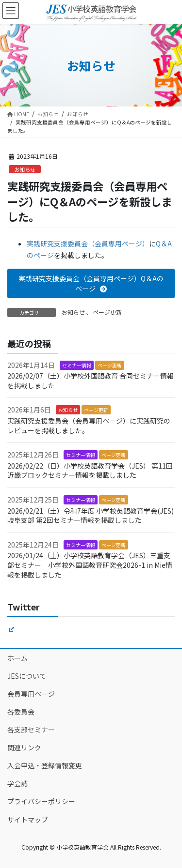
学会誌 (17, 783)
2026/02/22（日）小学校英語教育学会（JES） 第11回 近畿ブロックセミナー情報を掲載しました (90, 471)
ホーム (17, 658)
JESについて (27, 676)
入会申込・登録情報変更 (45, 765)
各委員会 (21, 712)
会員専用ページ (31, 694)
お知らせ (25, 169)
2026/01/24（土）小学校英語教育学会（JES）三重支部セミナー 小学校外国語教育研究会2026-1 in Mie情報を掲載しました (90, 565)
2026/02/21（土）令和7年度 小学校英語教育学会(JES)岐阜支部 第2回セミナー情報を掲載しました (91, 516)
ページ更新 (107, 312)
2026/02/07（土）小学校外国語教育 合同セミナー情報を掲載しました (91, 381)
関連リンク (24, 747)
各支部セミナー (31, 730)
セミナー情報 (77, 365)
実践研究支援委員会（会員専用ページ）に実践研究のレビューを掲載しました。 (89, 426)
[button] (91, 283)
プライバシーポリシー (41, 801)
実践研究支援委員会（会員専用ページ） (88, 244)
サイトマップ (28, 820)
